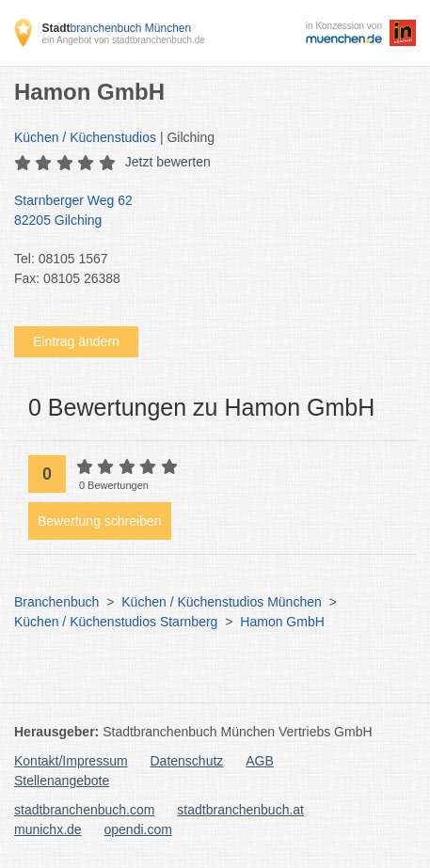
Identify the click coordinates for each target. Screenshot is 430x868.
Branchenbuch (56, 602)
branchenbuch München (116, 28)
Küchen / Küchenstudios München (221, 602)
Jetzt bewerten (168, 162)
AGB (260, 761)
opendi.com (137, 829)
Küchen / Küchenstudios (85, 137)
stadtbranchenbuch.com (84, 810)
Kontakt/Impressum (71, 761)
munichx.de (48, 829)
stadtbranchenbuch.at (240, 810)
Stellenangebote (62, 781)
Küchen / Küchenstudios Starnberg (116, 622)
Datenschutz (187, 761)
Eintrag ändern (76, 341)
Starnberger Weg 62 (206, 212)
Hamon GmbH (282, 622)
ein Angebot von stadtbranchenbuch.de (123, 40)
